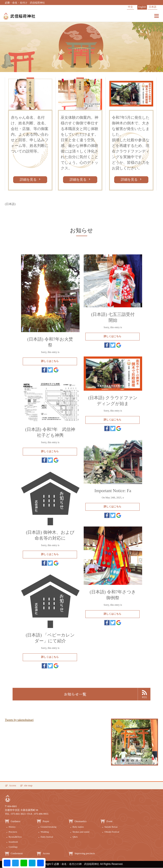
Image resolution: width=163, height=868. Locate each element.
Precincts (13, 832)
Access (13, 785)
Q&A (75, 837)
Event (109, 821)
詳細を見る (29, 179)
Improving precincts (85, 853)
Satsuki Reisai (111, 827)
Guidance (15, 821)
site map (28, 785)
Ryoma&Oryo (15, 837)
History (12, 827)
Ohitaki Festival (112, 832)
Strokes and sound (81, 832)
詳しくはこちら (50, 361)
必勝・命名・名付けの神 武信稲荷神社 (77, 864)
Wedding (45, 832)
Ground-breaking (48, 827)
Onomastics (80, 821)
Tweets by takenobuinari (19, 720)
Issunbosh (13, 842)
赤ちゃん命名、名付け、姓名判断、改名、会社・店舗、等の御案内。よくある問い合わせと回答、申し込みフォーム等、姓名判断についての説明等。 (30, 134)
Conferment (17, 853)
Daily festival (47, 837)
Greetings (13, 847)
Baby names (78, 827)
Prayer (46, 821)
